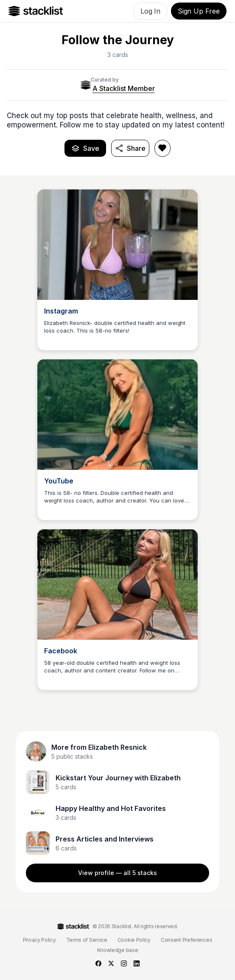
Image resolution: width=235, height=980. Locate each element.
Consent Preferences (186, 940)
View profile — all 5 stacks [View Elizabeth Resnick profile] (117, 873)
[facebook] (98, 963)
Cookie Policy (134, 940)
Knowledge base (118, 950)
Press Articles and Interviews (105, 839)
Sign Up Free (199, 11)
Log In (150, 11)
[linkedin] (137, 963)
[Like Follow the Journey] (162, 148)
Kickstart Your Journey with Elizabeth (118, 778)
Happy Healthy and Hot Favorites (111, 808)
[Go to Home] (36, 11)
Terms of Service (87, 940)
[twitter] (111, 963)
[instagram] (124, 963)
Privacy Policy (39, 940)
